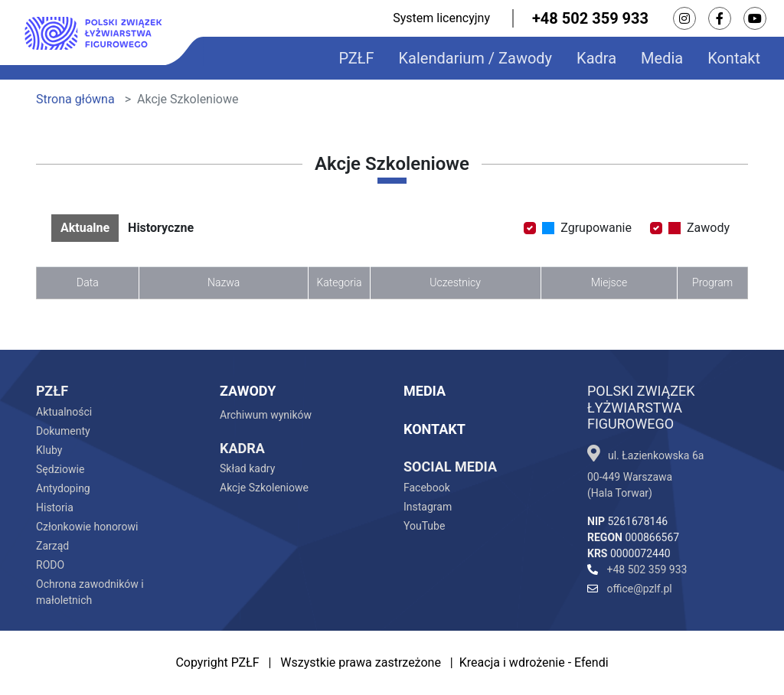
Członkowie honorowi (87, 527)
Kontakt (734, 58)
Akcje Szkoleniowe (264, 488)
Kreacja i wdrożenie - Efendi (534, 662)
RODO (50, 565)
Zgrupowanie (587, 228)
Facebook (427, 488)
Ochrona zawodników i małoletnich (90, 592)
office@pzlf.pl (630, 589)
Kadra (596, 58)
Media (662, 58)
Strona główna (75, 99)
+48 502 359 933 (590, 18)
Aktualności (64, 412)
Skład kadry (247, 468)
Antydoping (63, 488)
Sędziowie (60, 469)
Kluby (49, 450)
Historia (55, 507)
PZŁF (356, 58)
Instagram (428, 507)
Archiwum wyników (266, 415)
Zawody (699, 228)
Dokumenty (63, 431)
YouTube (424, 526)
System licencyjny (441, 18)
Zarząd (52, 546)
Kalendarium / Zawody (476, 58)
